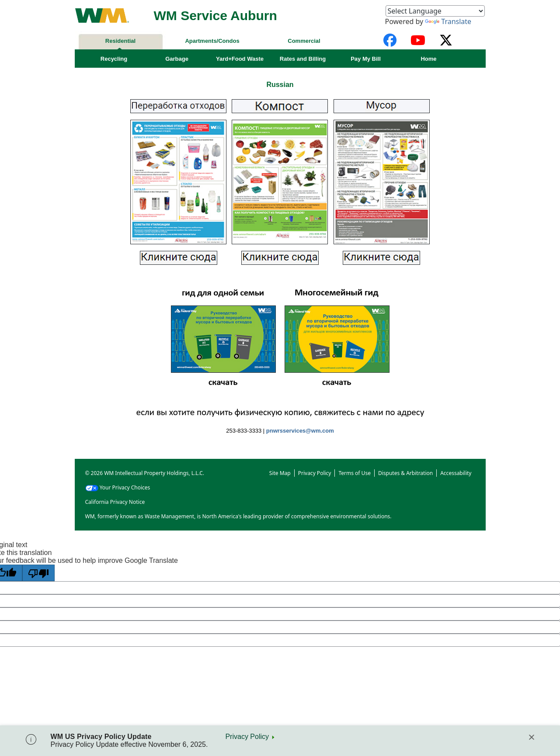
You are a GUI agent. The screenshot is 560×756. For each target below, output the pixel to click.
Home (428, 59)
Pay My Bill (366, 59)
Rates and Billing (303, 59)
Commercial (304, 41)
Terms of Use (354, 473)
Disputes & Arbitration (405, 473)
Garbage (177, 59)
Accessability (456, 473)
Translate (448, 21)
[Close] (532, 737)
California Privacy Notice (115, 502)
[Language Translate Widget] (435, 11)
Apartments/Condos (212, 41)
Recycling (114, 59)
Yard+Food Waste (240, 59)
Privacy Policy (247, 737)
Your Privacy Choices (118, 487)
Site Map (280, 473)
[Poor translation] (38, 573)
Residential (120, 41)
